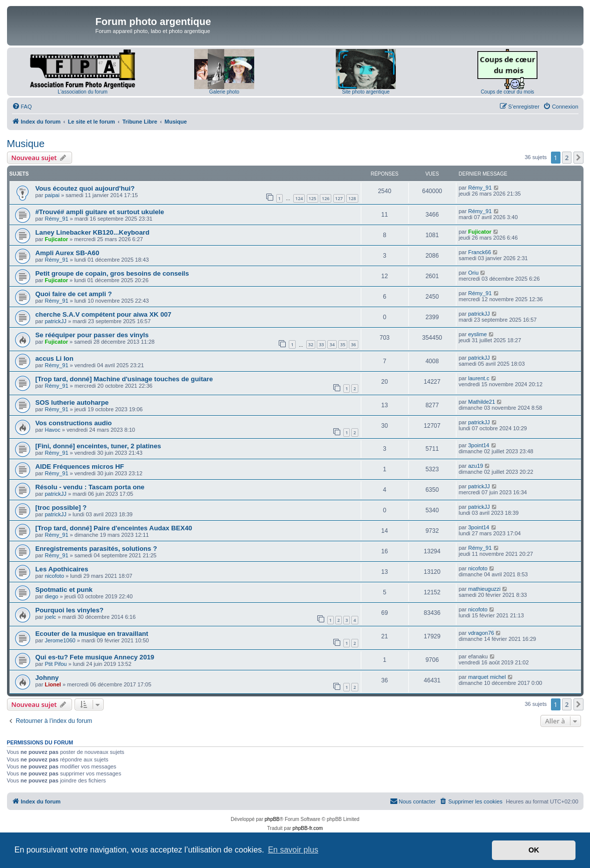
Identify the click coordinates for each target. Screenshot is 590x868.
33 (321, 344)
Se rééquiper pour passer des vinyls (92, 335)
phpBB (272, 819)
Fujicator (56, 239)
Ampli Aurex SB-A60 (68, 253)
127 (339, 198)
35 (343, 344)
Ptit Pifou (56, 664)
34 (332, 344)
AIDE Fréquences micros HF (80, 467)
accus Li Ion (55, 358)
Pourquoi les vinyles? (70, 610)
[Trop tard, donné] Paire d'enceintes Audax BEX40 (114, 528)
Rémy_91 (480, 188)
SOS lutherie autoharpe (72, 402)
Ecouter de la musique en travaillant (92, 634)
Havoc (52, 430)
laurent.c (478, 378)
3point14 (478, 445)
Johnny (47, 678)
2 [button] (567, 158)
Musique (26, 144)
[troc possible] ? (61, 508)
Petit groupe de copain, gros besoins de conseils (112, 273)
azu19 (475, 466)
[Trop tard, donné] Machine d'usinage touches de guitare (124, 379)
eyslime (477, 334)
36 (353, 344)
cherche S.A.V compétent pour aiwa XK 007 (104, 314)
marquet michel (487, 677)
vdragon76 (481, 633)
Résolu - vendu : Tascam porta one (90, 487)
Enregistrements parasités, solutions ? (96, 549)
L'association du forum (83, 92)
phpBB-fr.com (308, 828)
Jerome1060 (60, 640)
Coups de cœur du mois (508, 92)
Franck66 (479, 252)
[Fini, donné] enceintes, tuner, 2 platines (98, 446)
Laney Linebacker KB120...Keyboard (93, 232)
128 (352, 198)
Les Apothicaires (62, 569)
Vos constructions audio (74, 423)
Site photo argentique (366, 92)
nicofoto (54, 576)
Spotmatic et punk (64, 590)
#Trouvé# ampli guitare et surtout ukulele (100, 212)
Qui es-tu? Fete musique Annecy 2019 (95, 657)
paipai (52, 195)
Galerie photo (224, 92)
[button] (578, 158)
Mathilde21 (481, 402)
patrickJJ (55, 321)
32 (311, 344)
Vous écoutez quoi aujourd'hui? (85, 188)
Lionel (53, 684)
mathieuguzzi (484, 589)
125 (313, 198)
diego (51, 596)
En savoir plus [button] (293, 850)
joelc (50, 617)
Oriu (473, 273)
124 (299, 198)
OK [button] (534, 850)
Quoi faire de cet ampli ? (74, 294)
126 (326, 198)
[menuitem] (22, 107)
